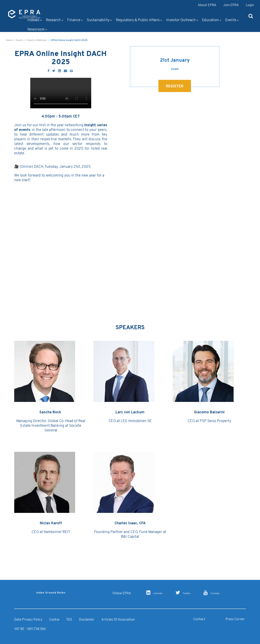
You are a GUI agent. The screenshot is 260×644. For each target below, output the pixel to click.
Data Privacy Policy (28, 620)
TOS (69, 620)
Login (250, 5)
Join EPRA (231, 5)
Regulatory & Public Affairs (139, 20)
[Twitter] (54, 71)
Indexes (35, 20)
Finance (75, 20)
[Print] (71, 71)
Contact (199, 619)
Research (55, 20)
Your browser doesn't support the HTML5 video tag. (61, 93)
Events (232, 20)
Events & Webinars (37, 40)
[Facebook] (48, 71)
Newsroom (37, 30)
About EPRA (207, 5)
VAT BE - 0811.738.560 (30, 629)
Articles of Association (118, 620)
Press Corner (235, 619)
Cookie (54, 620)
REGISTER (175, 86)
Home (9, 40)
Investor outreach (182, 20)
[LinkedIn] (60, 71)
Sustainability (99, 20)
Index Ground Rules (51, 593)
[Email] (65, 71)
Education (212, 20)
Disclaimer (87, 620)
